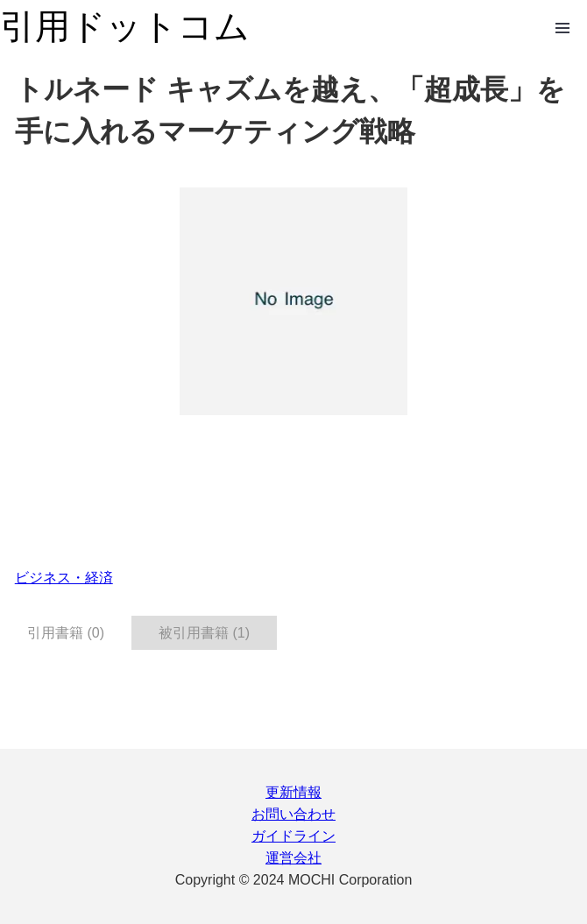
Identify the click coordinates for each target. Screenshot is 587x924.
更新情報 (293, 792)
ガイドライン (293, 836)
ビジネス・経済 (64, 578)
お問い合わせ (293, 814)
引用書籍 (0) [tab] (66, 633)
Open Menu (562, 28)
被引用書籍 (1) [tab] (204, 633)
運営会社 (293, 858)
